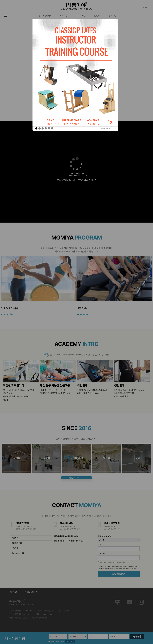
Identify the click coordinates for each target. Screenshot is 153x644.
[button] (35, 73)
